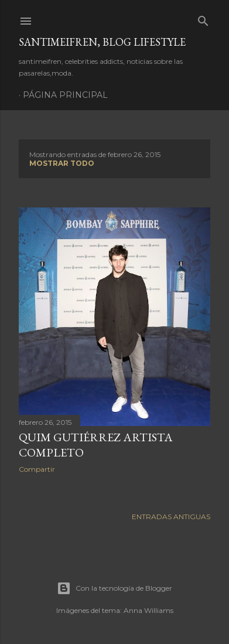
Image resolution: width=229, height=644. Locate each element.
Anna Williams (148, 610)
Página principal (65, 95)
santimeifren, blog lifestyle (102, 42)
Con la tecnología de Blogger (114, 588)
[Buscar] (203, 18)
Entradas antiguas (171, 517)
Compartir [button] (37, 469)
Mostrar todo (62, 163)
